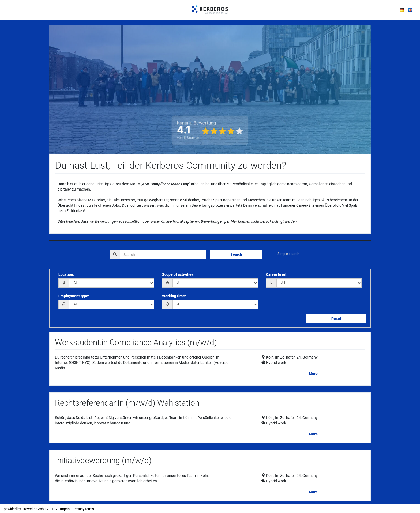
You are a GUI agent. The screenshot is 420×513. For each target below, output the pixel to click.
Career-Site (305, 205)
